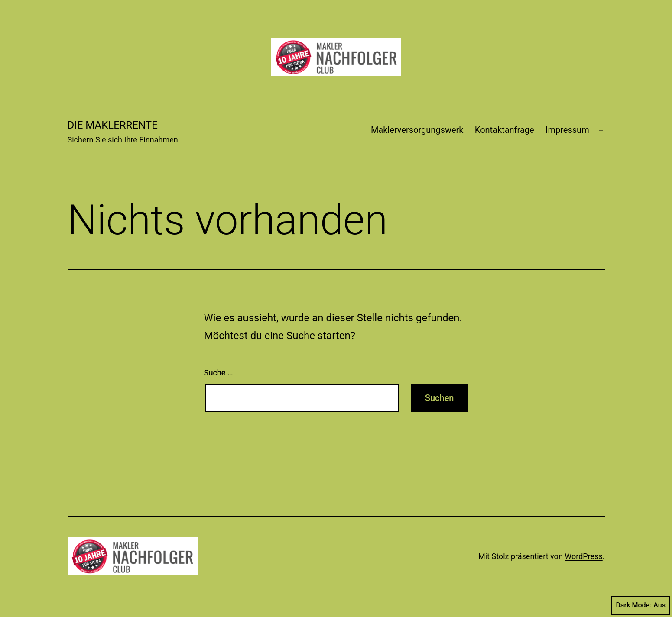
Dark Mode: (641, 605)
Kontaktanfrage (505, 130)
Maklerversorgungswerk (417, 130)
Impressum (567, 130)
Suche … (219, 373)
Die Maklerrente (113, 125)
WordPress (583, 556)
